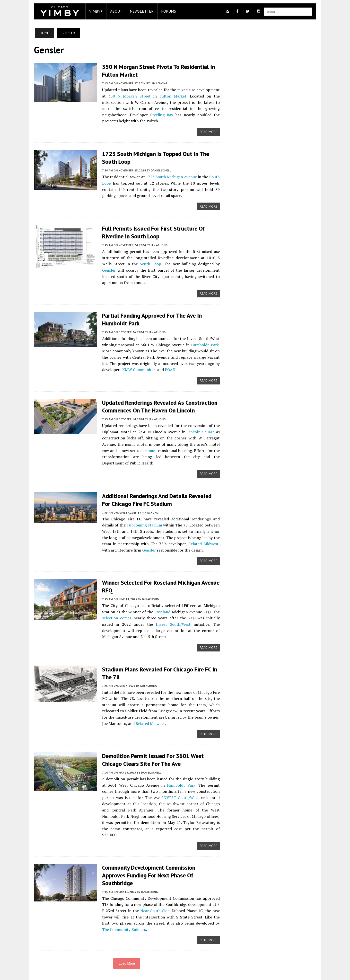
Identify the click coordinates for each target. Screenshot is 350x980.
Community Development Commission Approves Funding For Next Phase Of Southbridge (158, 863)
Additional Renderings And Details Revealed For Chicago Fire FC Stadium (159, 498)
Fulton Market (172, 96)
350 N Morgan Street (128, 96)
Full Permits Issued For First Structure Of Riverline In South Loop (151, 232)
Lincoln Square (201, 430)
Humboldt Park (206, 343)
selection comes (114, 616)
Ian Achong (156, 83)
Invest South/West (152, 622)
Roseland (162, 610)
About (114, 11)
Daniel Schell (158, 170)
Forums (166, 11)
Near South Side (147, 895)
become (143, 449)
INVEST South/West (158, 795)
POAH (168, 368)
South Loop (134, 263)
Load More (126, 948)
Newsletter (139, 11)
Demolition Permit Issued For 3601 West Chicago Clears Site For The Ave (150, 758)
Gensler (206, 263)
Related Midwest (193, 542)
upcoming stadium (132, 523)
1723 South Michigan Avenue (171, 176)
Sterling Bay (130, 114)
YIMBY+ (93, 11)
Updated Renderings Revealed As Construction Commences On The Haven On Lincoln (157, 405)
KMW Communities (137, 368)
